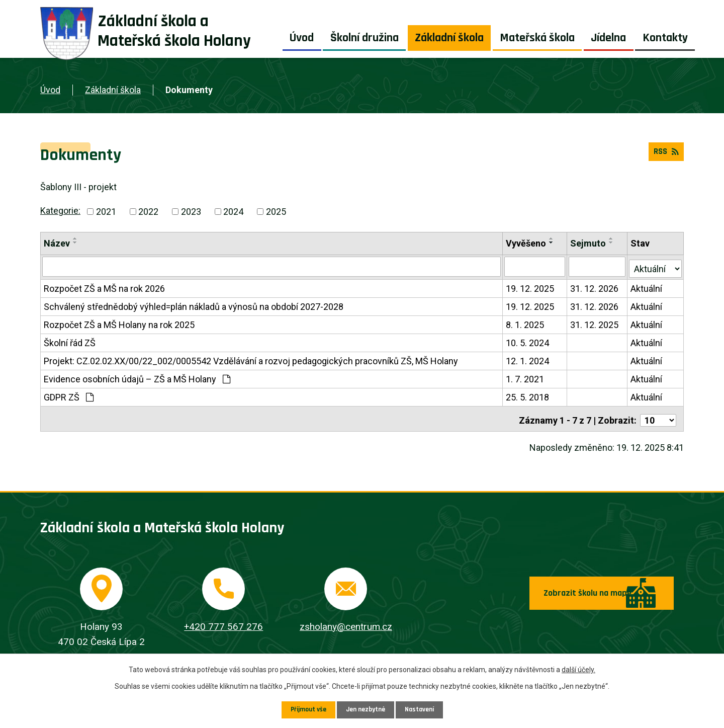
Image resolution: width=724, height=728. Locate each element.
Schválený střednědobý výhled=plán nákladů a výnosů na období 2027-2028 (194, 305)
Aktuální (647, 287)
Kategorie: (60, 211)
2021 (106, 212)
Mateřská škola (537, 38)
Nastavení (421, 709)
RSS (665, 154)
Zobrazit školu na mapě (553, 595)
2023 (191, 212)
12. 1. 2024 (528, 359)
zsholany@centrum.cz (346, 622)
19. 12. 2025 (530, 287)
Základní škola (449, 38)
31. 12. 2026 (595, 287)
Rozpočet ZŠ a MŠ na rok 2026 (104, 287)
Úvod (302, 38)
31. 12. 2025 (595, 323)
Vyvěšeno (526, 243)
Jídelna (608, 38)
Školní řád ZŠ (70, 341)
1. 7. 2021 (525, 377)
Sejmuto (589, 243)
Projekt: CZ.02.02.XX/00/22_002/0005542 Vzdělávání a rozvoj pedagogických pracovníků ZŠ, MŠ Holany (251, 359)
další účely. (578, 669)
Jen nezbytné (366, 709)
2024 (233, 212)
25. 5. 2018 (528, 395)
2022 (148, 212)
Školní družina (365, 38)
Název (57, 243)
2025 (276, 212)
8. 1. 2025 (525, 323)
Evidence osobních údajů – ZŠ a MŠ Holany (137, 377)
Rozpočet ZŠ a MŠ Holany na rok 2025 (119, 323)
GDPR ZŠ (69, 395)
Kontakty (665, 38)
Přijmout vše (306, 709)
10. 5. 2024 (528, 341)
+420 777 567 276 (223, 622)
